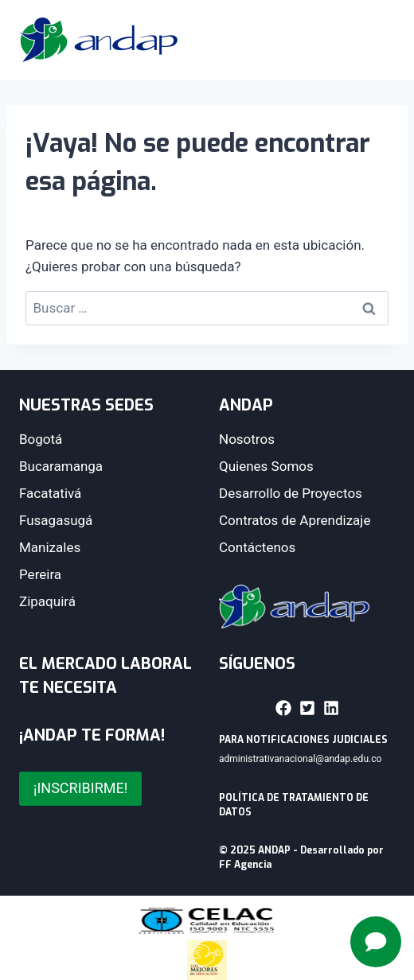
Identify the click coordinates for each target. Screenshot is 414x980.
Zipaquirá (47, 601)
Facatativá (50, 493)
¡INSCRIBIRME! (80, 788)
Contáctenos (257, 547)
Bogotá (41, 439)
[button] (283, 708)
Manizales (50, 547)
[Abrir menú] (374, 40)
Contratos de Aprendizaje (295, 520)
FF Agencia (245, 865)
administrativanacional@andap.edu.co (300, 759)
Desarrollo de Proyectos (291, 493)
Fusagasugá (56, 520)
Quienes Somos (266, 466)
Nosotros (247, 439)
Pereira (40, 574)
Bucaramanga (61, 466)
